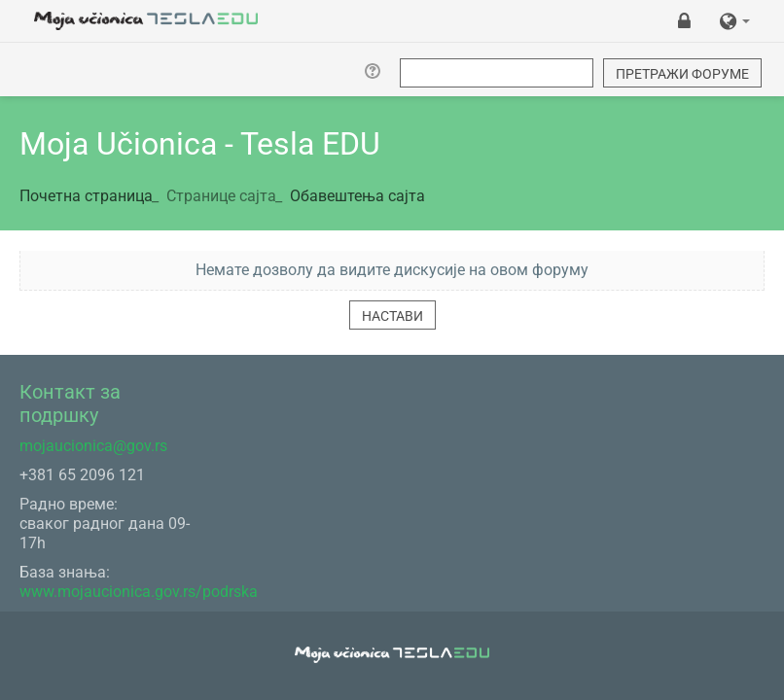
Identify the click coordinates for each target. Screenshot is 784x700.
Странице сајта (221, 196)
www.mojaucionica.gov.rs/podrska (139, 592)
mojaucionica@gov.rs (93, 446)
